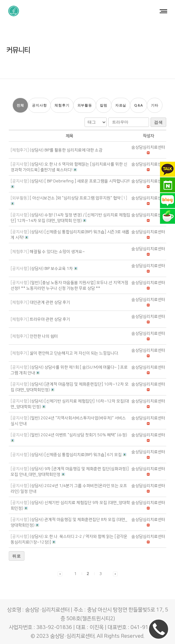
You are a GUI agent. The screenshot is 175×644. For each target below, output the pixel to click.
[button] (148, 144)
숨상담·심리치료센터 (72, 633)
